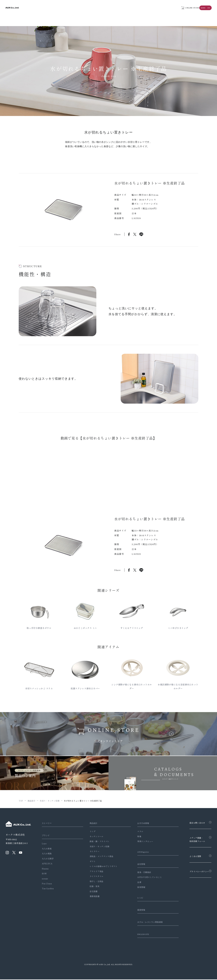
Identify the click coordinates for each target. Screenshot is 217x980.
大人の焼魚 (47, 854)
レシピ (136, 898)
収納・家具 (92, 887)
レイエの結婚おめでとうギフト (101, 867)
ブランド (46, 836)
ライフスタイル (94, 877)
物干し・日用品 (94, 882)
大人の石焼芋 (48, 859)
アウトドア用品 (94, 872)
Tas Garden (48, 889)
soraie (45, 879)
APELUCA (47, 864)
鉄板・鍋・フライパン (97, 842)
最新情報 (137, 910)
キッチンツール (94, 837)
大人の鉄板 (47, 849)
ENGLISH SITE (140, 935)
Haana (45, 869)
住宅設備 (91, 892)
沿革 (135, 883)
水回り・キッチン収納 (97, 847)
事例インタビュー (141, 842)
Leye (44, 844)
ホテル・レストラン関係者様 (147, 923)
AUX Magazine (140, 852)
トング (90, 832)
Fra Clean (47, 884)
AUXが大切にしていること (145, 878)
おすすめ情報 (139, 824)
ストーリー (48, 824)
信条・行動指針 (140, 873)
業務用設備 (92, 897)
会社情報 (137, 865)
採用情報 (137, 888)
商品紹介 (92, 824)
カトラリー (92, 852)
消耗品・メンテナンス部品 (99, 857)
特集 (135, 837)
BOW (44, 874)
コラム (136, 832)
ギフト (90, 862)
